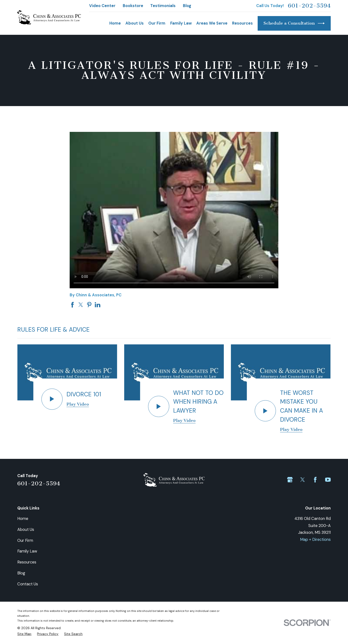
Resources (27, 562)
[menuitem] (24, 634)
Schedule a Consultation (294, 23)
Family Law (27, 551)
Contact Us (28, 584)
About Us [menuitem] (135, 23)
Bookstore (133, 6)
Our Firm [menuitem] (157, 23)
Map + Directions (315, 540)
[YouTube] (328, 480)
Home (23, 519)
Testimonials (163, 6)
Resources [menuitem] (242, 23)
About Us (26, 530)
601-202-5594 (309, 6)
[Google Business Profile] (290, 480)
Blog (187, 6)
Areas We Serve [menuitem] (212, 23)
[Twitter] (303, 480)
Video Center (102, 6)
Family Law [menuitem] (181, 23)
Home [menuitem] (115, 23)
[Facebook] (315, 480)
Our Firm (25, 540)
